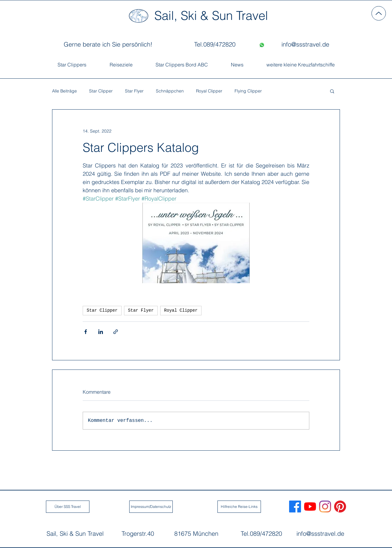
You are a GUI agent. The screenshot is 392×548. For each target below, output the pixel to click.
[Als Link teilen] (116, 332)
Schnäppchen (170, 91)
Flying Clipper (248, 91)
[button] (332, 91)
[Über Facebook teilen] (86, 332)
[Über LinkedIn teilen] (101, 332)
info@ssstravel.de (320, 533)
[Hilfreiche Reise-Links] (239, 507)
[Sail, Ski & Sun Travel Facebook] (295, 507)
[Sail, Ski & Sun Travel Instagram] (325, 507)
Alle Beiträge (64, 91)
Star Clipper (101, 91)
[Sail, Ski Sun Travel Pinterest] (340, 507)
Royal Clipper (209, 91)
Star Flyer (134, 91)
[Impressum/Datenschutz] (151, 507)
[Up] (379, 13)
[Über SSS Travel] (68, 507)
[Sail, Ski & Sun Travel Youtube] (310, 507)
